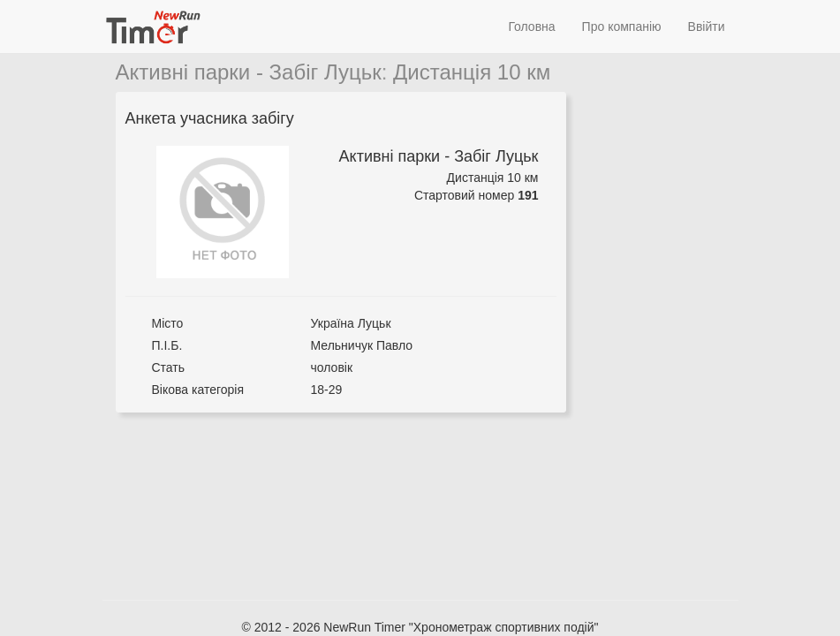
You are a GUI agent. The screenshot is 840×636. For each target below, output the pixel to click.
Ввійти (707, 26)
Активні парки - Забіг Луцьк (249, 72)
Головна (531, 26)
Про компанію (622, 26)
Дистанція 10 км (472, 72)
